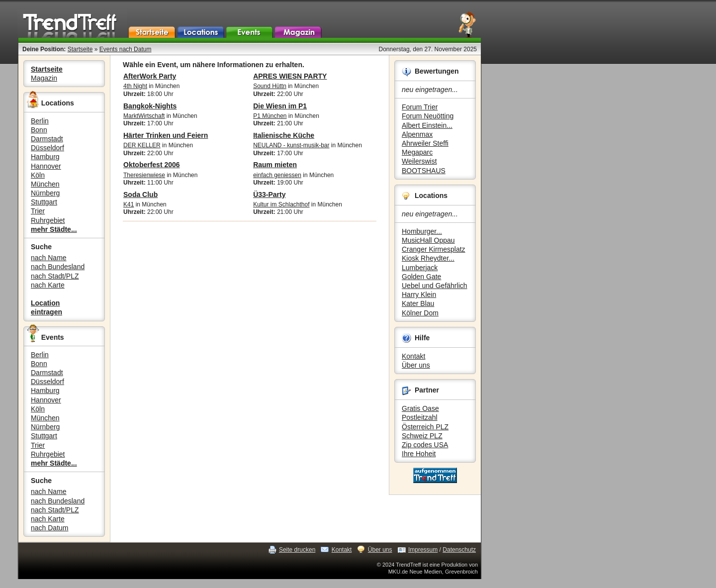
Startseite (80, 49)
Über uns (416, 365)
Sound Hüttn (270, 86)
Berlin (40, 121)
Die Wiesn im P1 (280, 106)
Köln (38, 175)
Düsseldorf (47, 148)
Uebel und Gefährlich (435, 286)
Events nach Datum (126, 49)
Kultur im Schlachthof (281, 204)
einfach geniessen (277, 175)
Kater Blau (418, 303)
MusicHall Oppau (428, 240)
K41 (129, 204)
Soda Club (140, 195)
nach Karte (48, 285)
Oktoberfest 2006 (152, 165)
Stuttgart (44, 202)
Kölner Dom (420, 313)
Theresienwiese (144, 175)
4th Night (135, 86)
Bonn (39, 130)
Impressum (423, 550)
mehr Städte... (54, 229)
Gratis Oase (420, 408)
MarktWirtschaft (144, 116)
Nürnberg (45, 193)
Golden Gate (421, 277)
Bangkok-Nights (150, 106)
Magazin (44, 78)
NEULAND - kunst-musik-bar (291, 145)
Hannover (46, 166)
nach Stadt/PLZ (55, 276)
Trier (38, 211)
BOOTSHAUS (424, 171)
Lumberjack (420, 268)
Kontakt (413, 356)
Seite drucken (297, 550)
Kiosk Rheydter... (428, 258)
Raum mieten (275, 165)
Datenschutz (459, 550)
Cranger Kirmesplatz (434, 249)
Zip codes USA (425, 445)
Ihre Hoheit (419, 454)
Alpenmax (417, 134)
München (45, 184)
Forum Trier (420, 107)
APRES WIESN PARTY (290, 76)
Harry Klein (419, 294)
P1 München (270, 116)
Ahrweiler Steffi (425, 143)
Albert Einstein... (427, 125)
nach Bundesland (58, 267)
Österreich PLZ (425, 427)
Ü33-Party (269, 195)
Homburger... (422, 231)
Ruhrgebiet (48, 220)
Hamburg (45, 157)
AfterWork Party (150, 76)
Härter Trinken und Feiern (166, 135)
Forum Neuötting (428, 116)
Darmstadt (47, 139)
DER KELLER (142, 145)
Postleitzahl (420, 417)
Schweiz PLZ (422, 436)
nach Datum (49, 528)
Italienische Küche (284, 135)
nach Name (49, 258)
